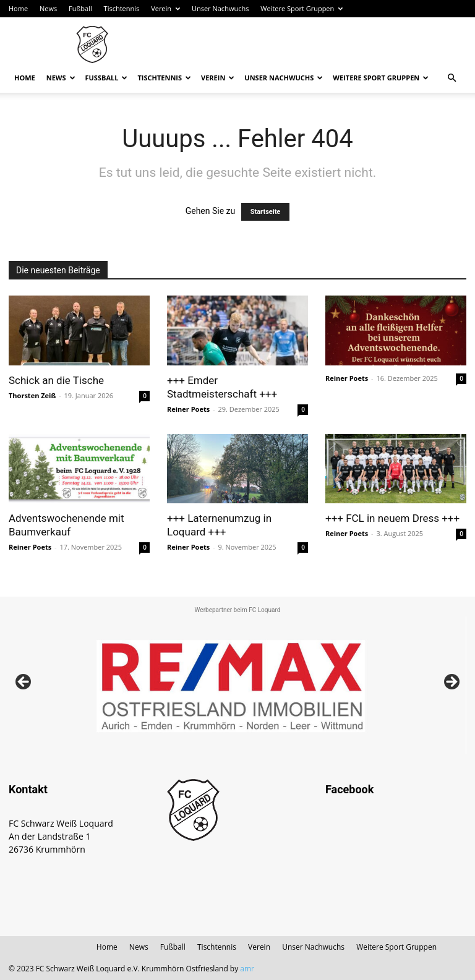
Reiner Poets (188, 409)
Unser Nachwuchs (220, 8)
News (48, 8)
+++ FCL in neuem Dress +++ (392, 518)
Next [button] (451, 683)
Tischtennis (122, 8)
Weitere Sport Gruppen (302, 8)
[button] (451, 78)
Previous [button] (24, 683)
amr (247, 969)
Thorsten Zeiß (32, 395)
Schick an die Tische (56, 380)
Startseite (266, 212)
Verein (165, 8)
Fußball (80, 8)
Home (18, 8)
